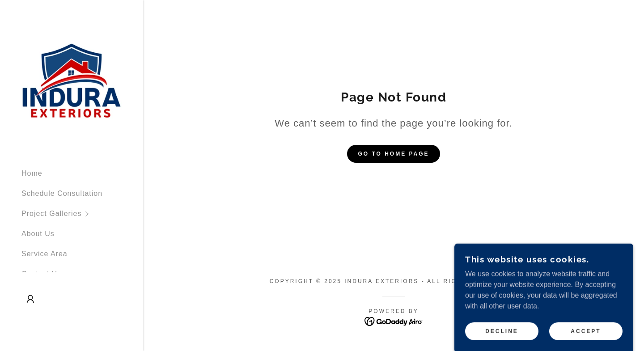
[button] (82, 214)
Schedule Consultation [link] (62, 193)
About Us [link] (38, 234)
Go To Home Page (393, 154)
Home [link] (32, 173)
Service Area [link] (44, 254)
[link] (72, 80)
